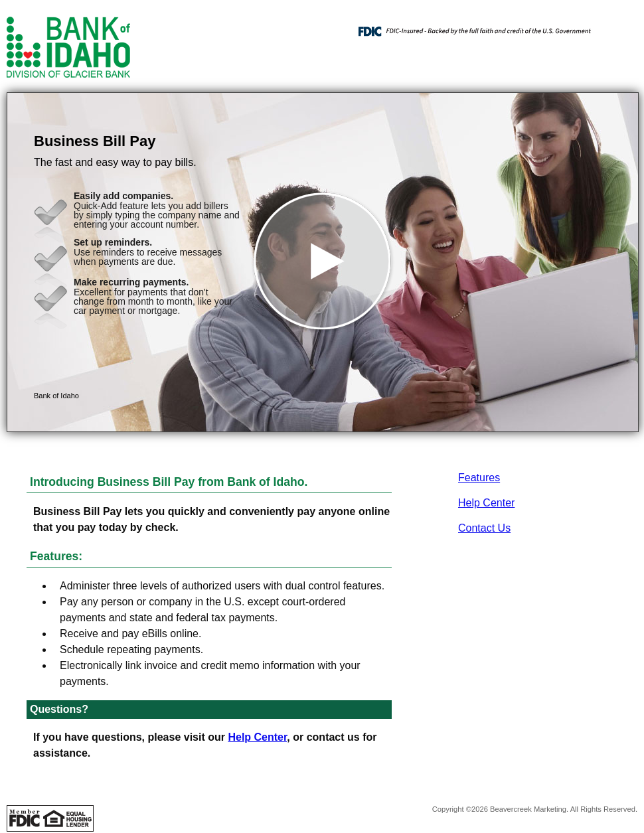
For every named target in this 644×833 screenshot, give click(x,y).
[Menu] (617, 27)
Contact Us (484, 528)
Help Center (486, 503)
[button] (323, 262)
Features (479, 478)
